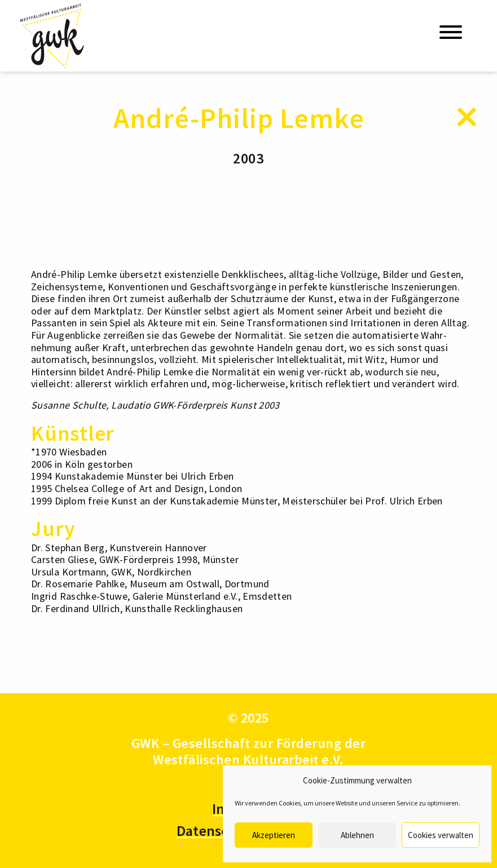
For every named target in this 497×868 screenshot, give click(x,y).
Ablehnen (357, 835)
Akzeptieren (274, 835)
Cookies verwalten (441, 835)
